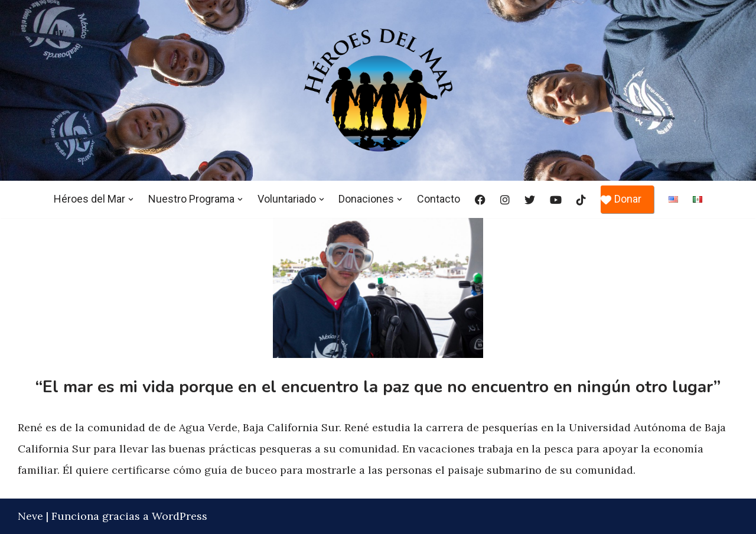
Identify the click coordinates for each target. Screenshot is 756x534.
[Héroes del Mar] (378, 90)
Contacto (439, 199)
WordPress (180, 516)
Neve (30, 516)
